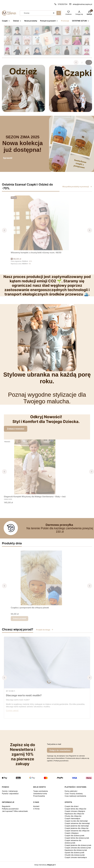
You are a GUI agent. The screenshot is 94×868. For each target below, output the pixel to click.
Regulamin (6, 806)
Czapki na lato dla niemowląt (76, 821)
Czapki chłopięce (72, 833)
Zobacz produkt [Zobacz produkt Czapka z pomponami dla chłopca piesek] (19, 618)
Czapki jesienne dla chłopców (77, 828)
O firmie (36, 809)
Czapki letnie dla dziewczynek (77, 838)
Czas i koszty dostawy (74, 793)
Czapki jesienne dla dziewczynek (78, 845)
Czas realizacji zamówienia (75, 796)
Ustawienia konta (40, 793)
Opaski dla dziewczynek (75, 852)
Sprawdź (8, 158)
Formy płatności (71, 791)
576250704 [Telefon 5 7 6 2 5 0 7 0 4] (63, 4)
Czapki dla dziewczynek (75, 835)
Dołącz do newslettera (60, 750)
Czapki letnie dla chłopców (75, 809)
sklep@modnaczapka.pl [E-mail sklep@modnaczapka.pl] (82, 4)
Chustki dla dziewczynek (75, 855)
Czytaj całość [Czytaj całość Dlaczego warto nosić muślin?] (12, 710)
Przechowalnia (39, 796)
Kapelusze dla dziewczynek (76, 850)
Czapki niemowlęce (72, 818)
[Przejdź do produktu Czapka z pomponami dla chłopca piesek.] (41, 578)
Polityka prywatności (10, 809)
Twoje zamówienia (41, 791)
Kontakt (36, 806)
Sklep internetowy (44, 865)
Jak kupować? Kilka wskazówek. (15, 811)
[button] (59, 13)
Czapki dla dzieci (72, 806)
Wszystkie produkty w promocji (77, 187)
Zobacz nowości (16, 429)
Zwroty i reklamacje (10, 791)
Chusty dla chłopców (73, 816)
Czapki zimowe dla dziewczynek (78, 848)
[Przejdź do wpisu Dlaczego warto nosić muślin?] (47, 663)
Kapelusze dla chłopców (74, 814)
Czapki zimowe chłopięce (75, 811)
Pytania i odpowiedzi (10, 793)
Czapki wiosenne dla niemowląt (77, 823)
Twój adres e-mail (54, 744)
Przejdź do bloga (45, 630)
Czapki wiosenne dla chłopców (77, 831)
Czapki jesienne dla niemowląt (77, 826)
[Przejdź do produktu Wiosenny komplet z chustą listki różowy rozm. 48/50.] (41, 223)
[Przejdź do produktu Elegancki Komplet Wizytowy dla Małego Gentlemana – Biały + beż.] (35, 467)
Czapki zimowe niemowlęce (76, 857)
